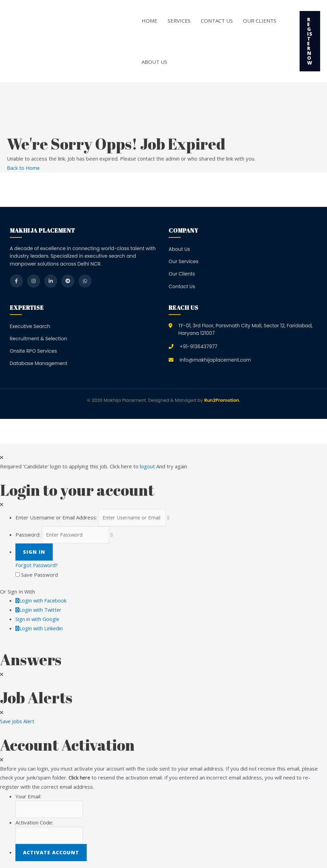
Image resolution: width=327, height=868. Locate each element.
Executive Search (30, 326)
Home (149, 21)
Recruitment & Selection (39, 338)
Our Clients (260, 21)
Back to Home (24, 168)
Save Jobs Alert (18, 720)
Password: (28, 535)
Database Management (39, 363)
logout (147, 466)
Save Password (40, 575)
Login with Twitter (39, 609)
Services (179, 21)
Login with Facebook (41, 600)
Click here (80, 776)
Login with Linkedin (39, 627)
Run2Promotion (222, 400)
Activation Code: (34, 821)
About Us (154, 62)
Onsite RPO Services (34, 351)
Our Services (184, 261)
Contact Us (217, 21)
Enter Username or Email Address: (56, 517)
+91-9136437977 (198, 346)
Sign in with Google (38, 618)
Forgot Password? (37, 565)
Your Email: (28, 795)
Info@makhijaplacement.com (215, 360)
